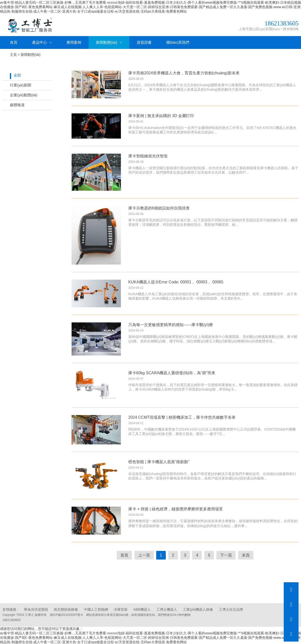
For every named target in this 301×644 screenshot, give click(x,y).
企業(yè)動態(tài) (24, 94)
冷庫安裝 (121, 609)
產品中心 (42, 42)
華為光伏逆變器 (36, 609)
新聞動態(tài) (109, 42)
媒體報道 (17, 104)
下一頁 (226, 555)
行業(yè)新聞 (20, 85)
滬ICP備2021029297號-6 (66, 614)
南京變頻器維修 (66, 609)
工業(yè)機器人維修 (198, 609)
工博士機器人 (167, 609)
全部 (17, 75)
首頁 (14, 42)
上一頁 (144, 555)
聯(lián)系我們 (178, 42)
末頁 (246, 555)
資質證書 (144, 42)
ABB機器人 (142, 609)
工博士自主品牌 (231, 609)
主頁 (13, 54)
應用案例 (74, 42)
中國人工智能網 (96, 609)
